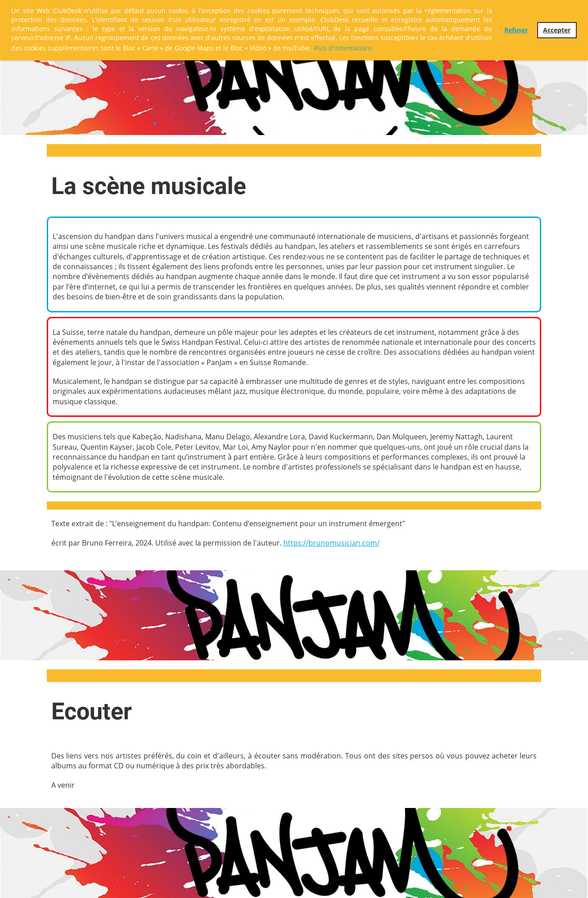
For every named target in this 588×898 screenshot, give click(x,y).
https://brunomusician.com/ (332, 543)
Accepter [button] (557, 30)
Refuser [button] (516, 30)
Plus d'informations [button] (343, 48)
